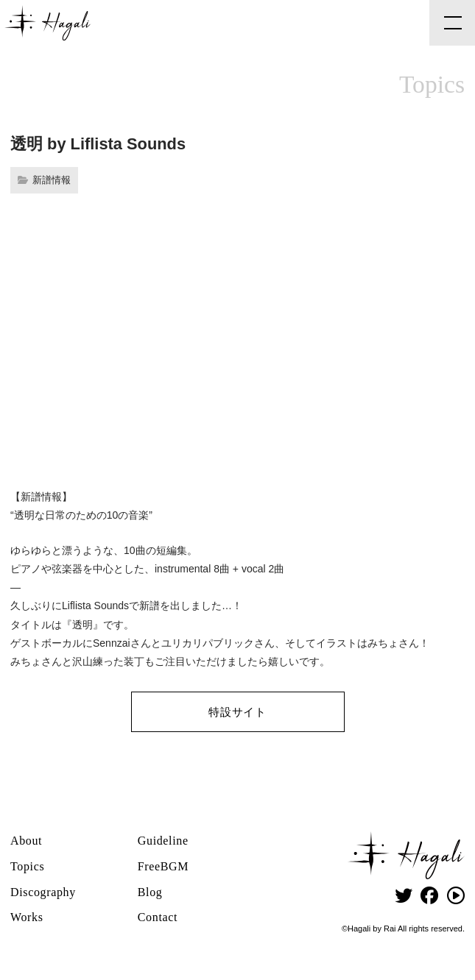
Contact (158, 917)
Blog (150, 892)
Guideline (163, 841)
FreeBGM (163, 866)
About (26, 841)
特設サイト (237, 712)
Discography (43, 892)
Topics (27, 866)
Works (27, 917)
